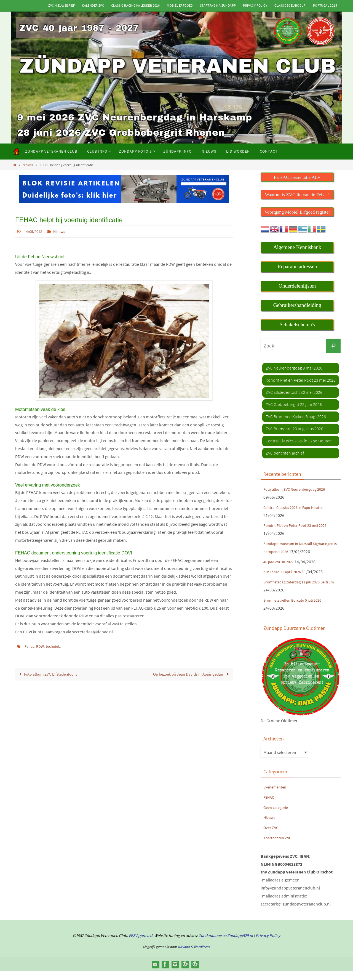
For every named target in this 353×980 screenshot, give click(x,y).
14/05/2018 (34, 231)
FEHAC (269, 806)
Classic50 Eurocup (290, 5)
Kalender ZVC (93, 5)
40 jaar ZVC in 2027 (281, 570)
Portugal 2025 (325, 5)
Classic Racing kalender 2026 (135, 5)
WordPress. (202, 955)
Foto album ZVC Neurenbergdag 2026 (298, 490)
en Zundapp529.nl (237, 944)
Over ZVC (272, 836)
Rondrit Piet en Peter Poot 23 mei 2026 (299, 526)
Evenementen (276, 795)
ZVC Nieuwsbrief (61, 5)
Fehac (30, 646)
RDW (42, 646)
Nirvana (184, 955)
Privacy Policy (255, 5)
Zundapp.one (210, 944)
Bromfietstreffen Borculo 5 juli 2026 (296, 609)
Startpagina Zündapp (218, 5)
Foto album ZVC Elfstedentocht (49, 674)
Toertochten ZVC (279, 846)
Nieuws (28, 165)
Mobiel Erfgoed (180, 5)
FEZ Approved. (141, 944)
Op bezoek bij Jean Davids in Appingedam (189, 674)
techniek (56, 646)
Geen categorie (277, 816)
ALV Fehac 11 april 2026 (285, 580)
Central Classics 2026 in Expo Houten (297, 508)
